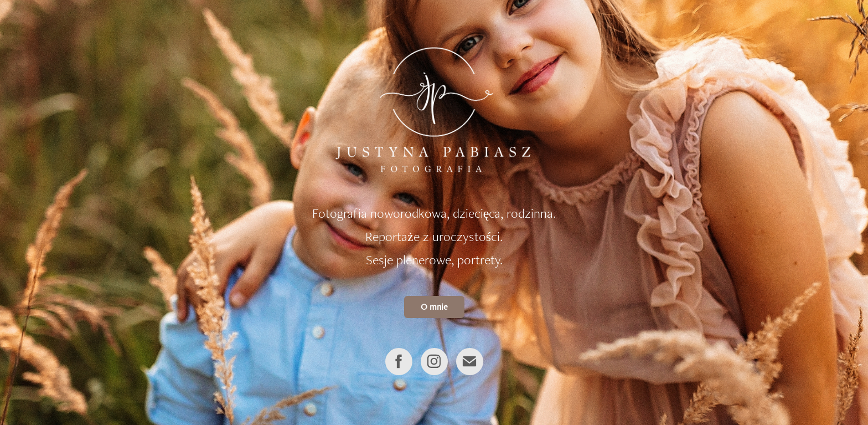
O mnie (434, 307)
